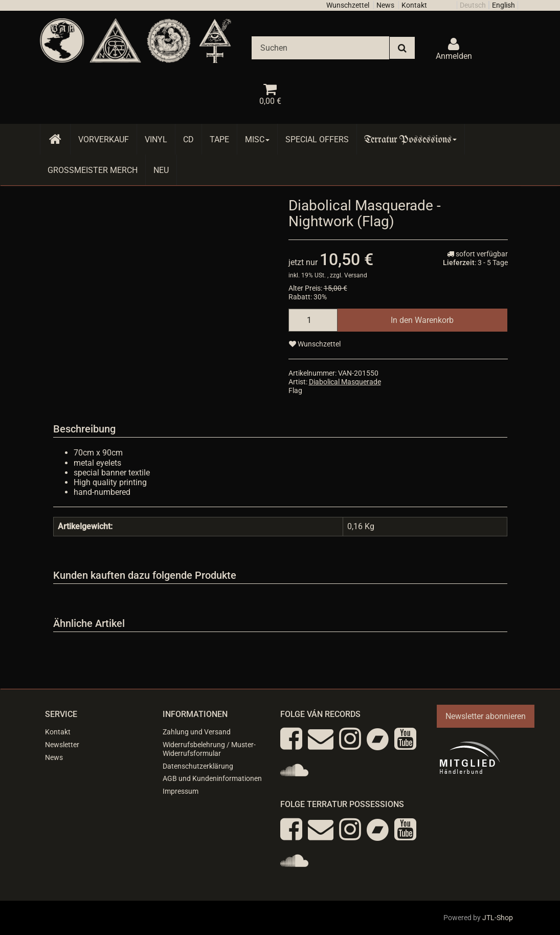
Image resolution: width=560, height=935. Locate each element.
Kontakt (414, 5)
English (503, 5)
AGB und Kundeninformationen (212, 778)
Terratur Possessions (411, 139)
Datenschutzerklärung (198, 766)
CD (188, 139)
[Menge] (313, 320)
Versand (356, 275)
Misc (257, 139)
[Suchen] (320, 48)
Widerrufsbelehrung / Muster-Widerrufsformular (209, 749)
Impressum (181, 791)
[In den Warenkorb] (422, 320)
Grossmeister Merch (93, 170)
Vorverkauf (104, 139)
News (385, 5)
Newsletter (62, 745)
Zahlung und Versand (197, 732)
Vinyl (156, 139)
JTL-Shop (498, 918)
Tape (219, 139)
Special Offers (317, 139)
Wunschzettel (348, 5)
